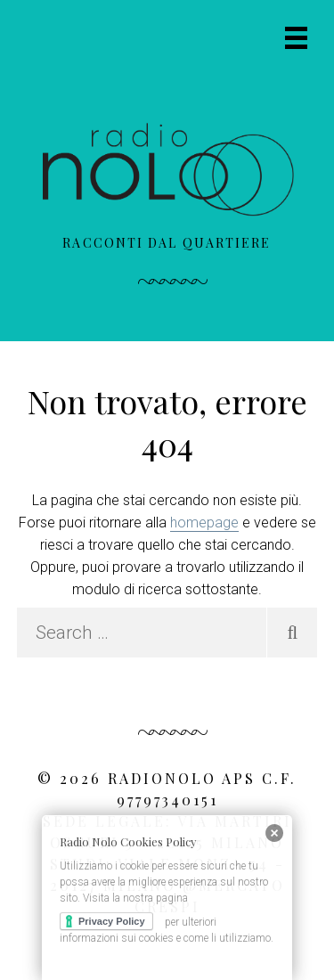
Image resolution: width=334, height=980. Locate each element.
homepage (204, 523)
